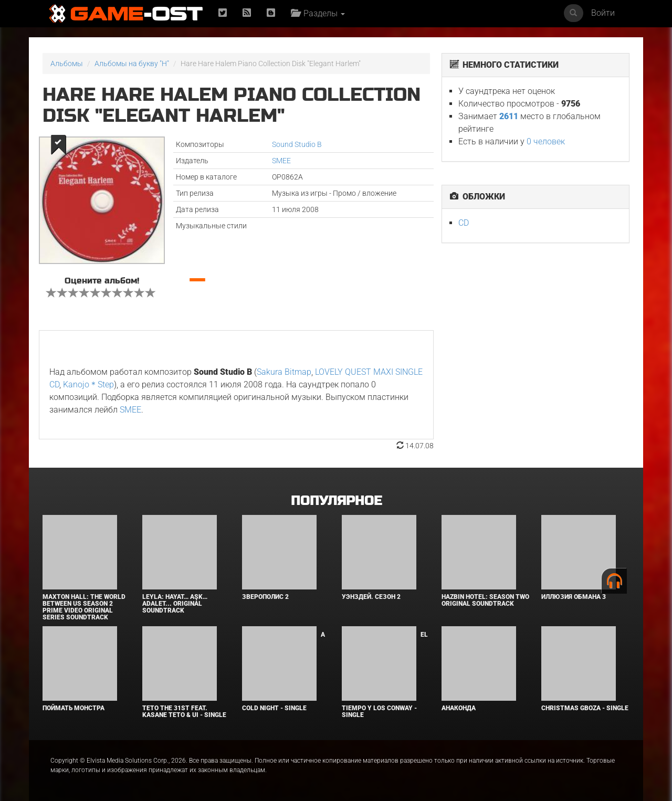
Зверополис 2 (265, 597)
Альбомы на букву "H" (132, 64)
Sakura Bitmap (284, 372)
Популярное (336, 501)
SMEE (281, 161)
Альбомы (67, 64)
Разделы (318, 13)
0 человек (546, 141)
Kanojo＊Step (88, 384)
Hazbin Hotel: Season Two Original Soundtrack (485, 600)
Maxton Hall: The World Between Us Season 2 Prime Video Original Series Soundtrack (84, 607)
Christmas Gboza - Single (585, 708)
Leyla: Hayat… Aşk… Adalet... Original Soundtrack (175, 604)
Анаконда (459, 708)
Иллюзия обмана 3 (574, 597)
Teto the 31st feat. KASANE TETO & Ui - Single (184, 712)
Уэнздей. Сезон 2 (371, 597)
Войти (603, 13)
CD (464, 223)
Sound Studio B (297, 144)
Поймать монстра (73, 708)
